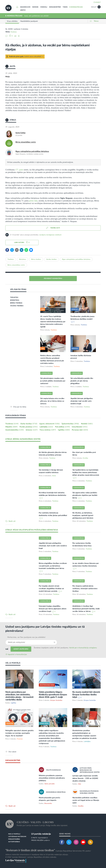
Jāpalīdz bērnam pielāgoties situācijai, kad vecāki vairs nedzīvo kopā (82, 401)
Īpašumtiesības (70, 424)
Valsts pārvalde (50, 784)
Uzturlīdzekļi (80, 427)
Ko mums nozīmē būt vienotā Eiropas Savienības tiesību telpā (86, 695)
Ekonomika (48, 803)
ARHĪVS (23, 10)
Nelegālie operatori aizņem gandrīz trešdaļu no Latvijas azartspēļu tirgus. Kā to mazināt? (20, 733)
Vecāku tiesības (51, 259)
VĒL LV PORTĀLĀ (13, 663)
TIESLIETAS (14, 297)
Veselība (81, 806)
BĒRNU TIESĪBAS (16, 303)
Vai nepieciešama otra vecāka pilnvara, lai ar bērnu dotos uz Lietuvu (52, 401)
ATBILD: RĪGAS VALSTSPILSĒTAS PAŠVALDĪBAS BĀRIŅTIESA (32, 530)
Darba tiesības (29, 424)
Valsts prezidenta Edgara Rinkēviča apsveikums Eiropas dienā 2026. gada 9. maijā (53, 695)
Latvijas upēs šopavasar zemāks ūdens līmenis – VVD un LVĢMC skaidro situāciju (85, 778)
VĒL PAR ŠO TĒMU (18, 289)
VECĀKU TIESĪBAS (17, 306)
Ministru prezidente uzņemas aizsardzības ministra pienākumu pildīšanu (52, 778)
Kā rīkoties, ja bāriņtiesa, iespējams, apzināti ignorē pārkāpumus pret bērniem (83, 515)
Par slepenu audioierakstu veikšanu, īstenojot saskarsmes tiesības (85, 589)
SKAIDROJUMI (25, 7)
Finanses (20, 739)
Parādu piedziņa (29, 427)
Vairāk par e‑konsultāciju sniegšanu (83, 648)
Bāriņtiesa (23, 259)
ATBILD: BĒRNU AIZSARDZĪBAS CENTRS (23, 439)
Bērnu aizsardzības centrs (26, 142)
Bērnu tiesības (36, 259)
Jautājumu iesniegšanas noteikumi (50, 235)
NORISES (35, 7)
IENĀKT (98, 2)
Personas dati (80, 430)
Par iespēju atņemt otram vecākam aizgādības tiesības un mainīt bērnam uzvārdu (51, 589)
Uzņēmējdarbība (15, 430)
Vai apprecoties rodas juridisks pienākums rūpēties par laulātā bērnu (85, 495)
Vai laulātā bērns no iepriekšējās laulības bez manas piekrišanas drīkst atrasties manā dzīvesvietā (86, 473)
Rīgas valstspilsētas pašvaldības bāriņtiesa (32, 151)
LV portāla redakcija (41, 834)
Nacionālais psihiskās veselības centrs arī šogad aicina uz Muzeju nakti (86, 800)
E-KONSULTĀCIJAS (76, 7)
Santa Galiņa (20, 133)
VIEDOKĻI (44, 7)
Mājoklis (11, 427)
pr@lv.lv (47, 840)
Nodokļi (87, 424)
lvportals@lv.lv (43, 838)
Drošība (85, 458)
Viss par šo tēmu (20, 407)
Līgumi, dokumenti (49, 424)
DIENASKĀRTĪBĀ (55, 7)
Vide (79, 784)
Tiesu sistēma (48, 430)
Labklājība (46, 427)
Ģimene (32, 430)
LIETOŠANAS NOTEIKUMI (17, 837)
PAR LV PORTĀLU (14, 834)
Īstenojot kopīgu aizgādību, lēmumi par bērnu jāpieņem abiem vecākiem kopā (53, 609)
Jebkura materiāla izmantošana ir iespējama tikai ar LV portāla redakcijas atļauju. (37, 855)
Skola (54, 476)
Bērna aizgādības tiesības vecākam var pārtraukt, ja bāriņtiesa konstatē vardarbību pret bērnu (53, 566)
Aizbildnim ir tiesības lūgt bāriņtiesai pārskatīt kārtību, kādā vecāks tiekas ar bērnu (86, 609)
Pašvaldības (62, 427)
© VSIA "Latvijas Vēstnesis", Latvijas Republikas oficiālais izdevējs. (31, 857)
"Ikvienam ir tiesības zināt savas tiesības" (30, 850)
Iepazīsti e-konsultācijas (17, 654)
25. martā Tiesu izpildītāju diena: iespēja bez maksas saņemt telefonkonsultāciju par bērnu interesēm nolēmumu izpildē (53, 322)
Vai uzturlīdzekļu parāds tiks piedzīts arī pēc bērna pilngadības (82, 381)
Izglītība (64, 430)
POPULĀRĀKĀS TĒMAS (16, 415)
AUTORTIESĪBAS (14, 842)
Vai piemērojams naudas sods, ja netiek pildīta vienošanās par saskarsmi (53, 381)
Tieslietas (14, 32)
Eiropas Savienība (56, 700)
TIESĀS (65, 7)
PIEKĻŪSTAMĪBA (14, 839)
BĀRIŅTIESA (15, 300)
